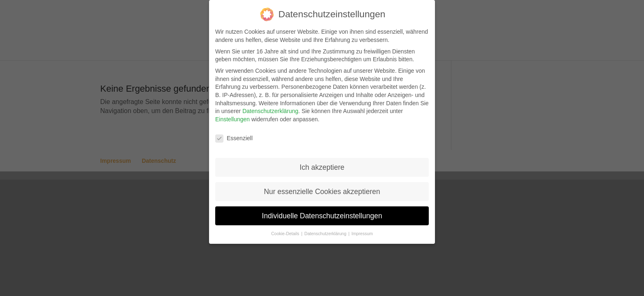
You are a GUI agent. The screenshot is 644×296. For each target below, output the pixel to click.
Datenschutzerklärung (270, 111)
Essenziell (234, 138)
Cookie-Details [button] (286, 234)
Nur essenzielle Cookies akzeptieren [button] (322, 192)
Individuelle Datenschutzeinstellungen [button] (322, 216)
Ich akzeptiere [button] (322, 167)
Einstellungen (232, 119)
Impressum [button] (362, 234)
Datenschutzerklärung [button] (326, 234)
